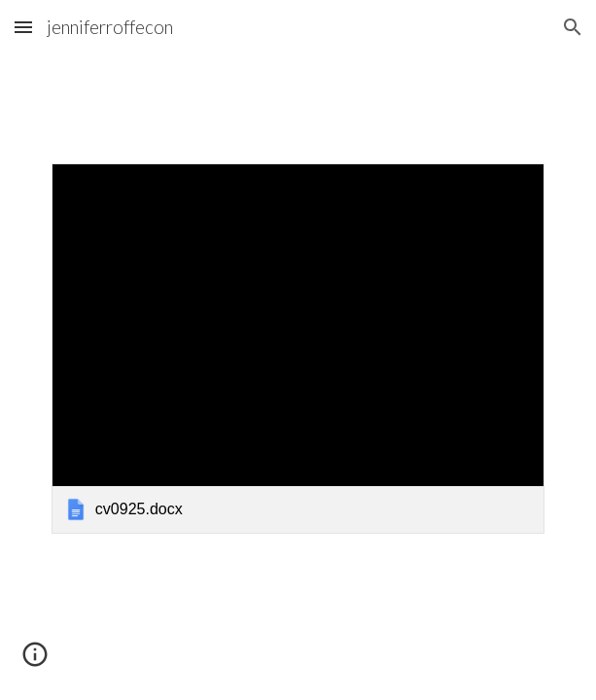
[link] (298, 348)
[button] (23, 27)
